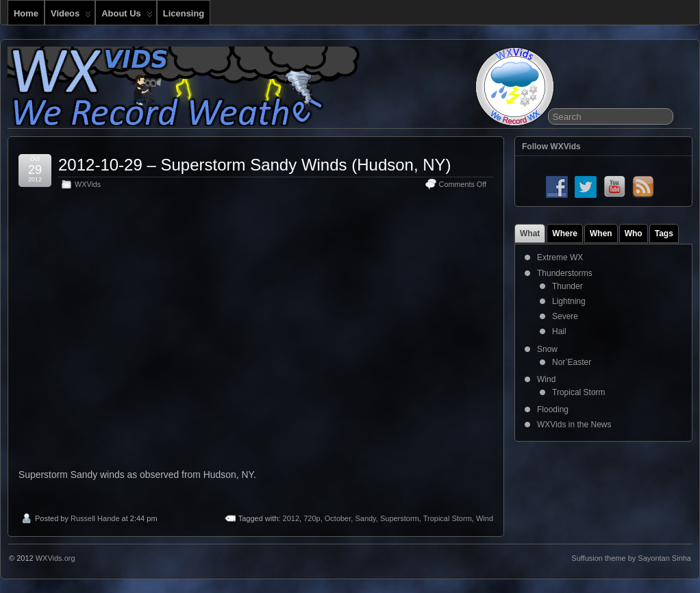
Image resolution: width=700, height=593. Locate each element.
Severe (565, 316)
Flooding (553, 409)
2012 (291, 518)
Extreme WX (560, 257)
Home (26, 13)
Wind (485, 518)
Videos (71, 16)
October (338, 518)
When (601, 234)
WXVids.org (55, 558)
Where (565, 234)
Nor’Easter (572, 362)
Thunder (567, 286)
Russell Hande (95, 518)
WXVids (88, 184)
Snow (547, 349)
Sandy (365, 518)
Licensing (184, 13)
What (530, 234)
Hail (559, 331)
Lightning (569, 301)
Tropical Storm (448, 518)
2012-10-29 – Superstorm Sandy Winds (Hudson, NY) (255, 165)
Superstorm (400, 518)
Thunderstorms (565, 273)
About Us (127, 16)
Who (634, 234)
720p (312, 518)
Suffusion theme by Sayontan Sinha (631, 558)
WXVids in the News (574, 425)
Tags (664, 234)
